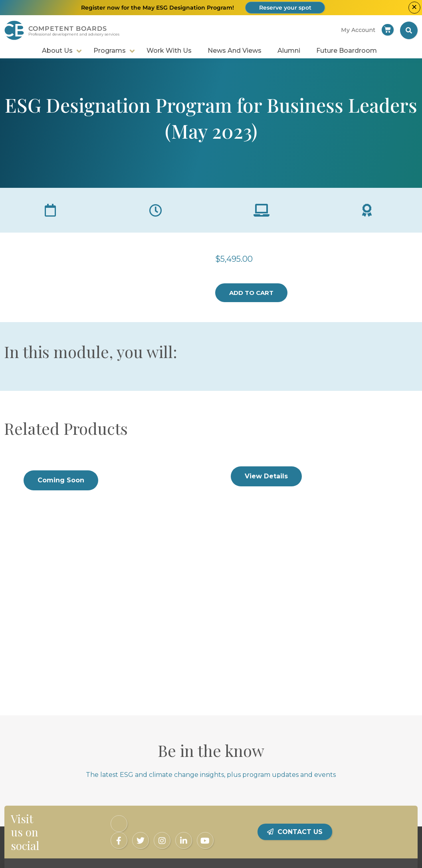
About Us (57, 51)
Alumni (289, 51)
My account (358, 30)
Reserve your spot (285, 8)
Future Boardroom (347, 51)
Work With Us (169, 51)
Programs (110, 51)
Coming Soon (61, 480)
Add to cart (251, 293)
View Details (266, 476)
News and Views (235, 51)
